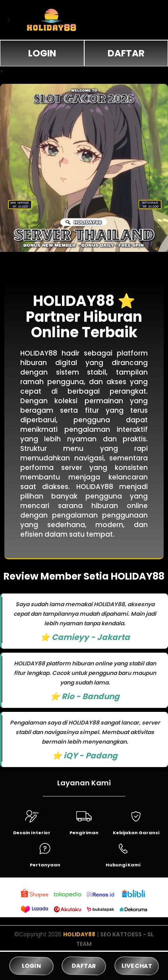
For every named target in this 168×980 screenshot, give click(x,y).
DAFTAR (126, 53)
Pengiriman (84, 833)
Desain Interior (32, 833)
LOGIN (42, 53)
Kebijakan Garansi (136, 833)
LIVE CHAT (137, 966)
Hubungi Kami (123, 865)
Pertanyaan (45, 865)
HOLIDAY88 (79, 934)
